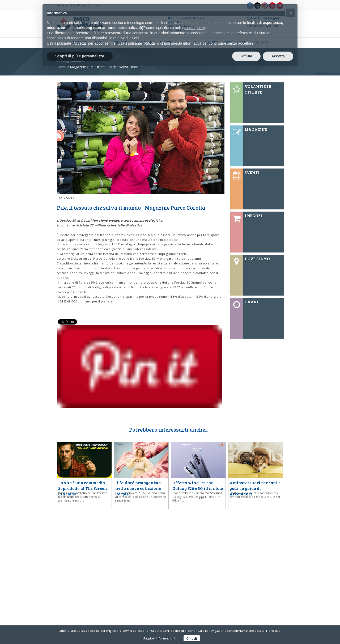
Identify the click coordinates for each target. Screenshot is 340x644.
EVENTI (252, 172)
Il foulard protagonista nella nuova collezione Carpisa (138, 488)
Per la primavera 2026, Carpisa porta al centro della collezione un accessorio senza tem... (141, 497)
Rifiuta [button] (246, 56)
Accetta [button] (278, 56)
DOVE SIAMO (257, 258)
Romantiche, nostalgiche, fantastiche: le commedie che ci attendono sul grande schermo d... (83, 497)
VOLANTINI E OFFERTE (258, 89)
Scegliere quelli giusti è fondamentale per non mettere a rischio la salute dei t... (255, 497)
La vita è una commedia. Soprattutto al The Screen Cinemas (83, 488)
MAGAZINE (256, 129)
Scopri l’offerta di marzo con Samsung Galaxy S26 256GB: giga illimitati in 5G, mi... (197, 497)
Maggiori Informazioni (159, 638)
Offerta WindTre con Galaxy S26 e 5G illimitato (198, 485)
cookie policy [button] (194, 28)
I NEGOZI (253, 215)
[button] (291, 13)
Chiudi (192, 638)
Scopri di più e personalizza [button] (80, 56)
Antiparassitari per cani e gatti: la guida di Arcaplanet (255, 488)
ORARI (251, 302)
